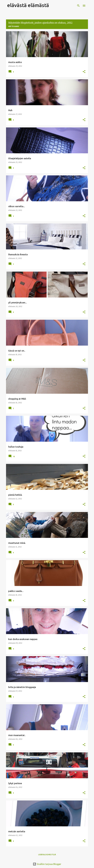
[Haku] (78, 6)
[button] (84, 72)
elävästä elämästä (28, 5)
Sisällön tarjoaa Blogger (47, 864)
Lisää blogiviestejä (47, 855)
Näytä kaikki (14, 26)
